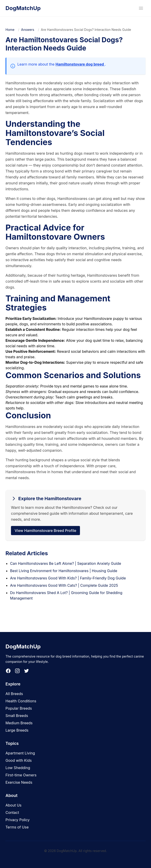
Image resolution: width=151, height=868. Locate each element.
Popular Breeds (19, 708)
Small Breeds (17, 716)
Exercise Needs (19, 782)
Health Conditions (21, 701)
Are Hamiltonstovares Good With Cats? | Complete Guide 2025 (64, 585)
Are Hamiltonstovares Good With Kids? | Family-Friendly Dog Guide (68, 578)
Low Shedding (18, 768)
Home (10, 30)
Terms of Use (17, 827)
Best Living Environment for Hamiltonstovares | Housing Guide (64, 571)
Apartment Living (20, 753)
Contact (12, 812)
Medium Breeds (19, 723)
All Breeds (14, 694)
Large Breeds (17, 730)
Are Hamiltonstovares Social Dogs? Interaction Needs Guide (86, 30)
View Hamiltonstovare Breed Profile (45, 531)
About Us (13, 805)
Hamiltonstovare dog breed (80, 64)
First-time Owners (21, 775)
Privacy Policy (18, 820)
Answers (28, 30)
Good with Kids (19, 760)
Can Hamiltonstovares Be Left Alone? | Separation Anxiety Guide (66, 563)
